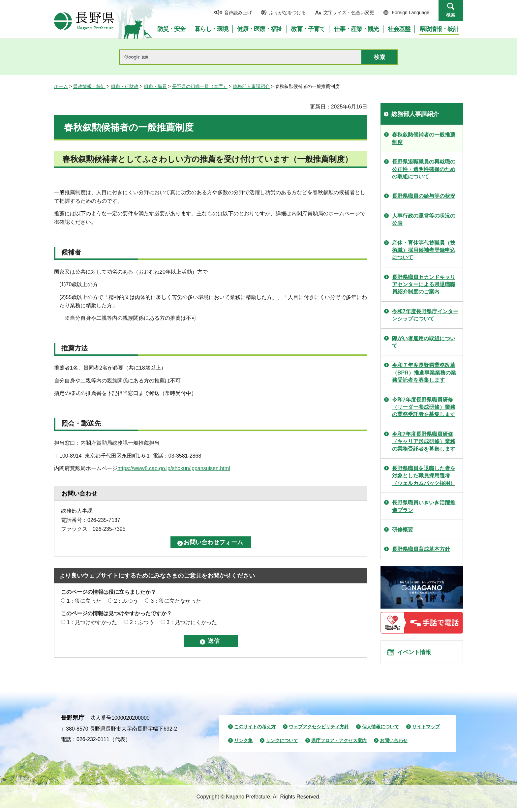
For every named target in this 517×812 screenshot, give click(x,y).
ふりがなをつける (288, 13)
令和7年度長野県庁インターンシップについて (425, 315)
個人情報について (380, 731)
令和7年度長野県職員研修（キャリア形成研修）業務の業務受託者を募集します (424, 441)
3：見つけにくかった (192, 622)
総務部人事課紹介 (251, 86)
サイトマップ (426, 731)
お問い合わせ (394, 744)
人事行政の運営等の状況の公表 (424, 219)
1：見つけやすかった (92, 622)
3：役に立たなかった (176, 601)
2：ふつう (126, 601)
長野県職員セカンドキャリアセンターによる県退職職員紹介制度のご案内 (424, 285)
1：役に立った (84, 601)
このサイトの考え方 (255, 731)
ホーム (61, 86)
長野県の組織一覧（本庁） (200, 86)
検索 (451, 15)
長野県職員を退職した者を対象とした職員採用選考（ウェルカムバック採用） (424, 476)
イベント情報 (417, 654)
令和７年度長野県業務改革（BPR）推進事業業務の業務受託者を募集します (424, 373)
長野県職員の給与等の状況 (424, 196)
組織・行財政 (125, 86)
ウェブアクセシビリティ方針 (319, 731)
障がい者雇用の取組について (424, 342)
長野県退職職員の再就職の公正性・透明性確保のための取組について (424, 169)
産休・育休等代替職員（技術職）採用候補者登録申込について (424, 250)
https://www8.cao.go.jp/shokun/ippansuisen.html (174, 468)
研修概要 (403, 530)
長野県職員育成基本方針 (421, 549)
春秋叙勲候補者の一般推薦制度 (424, 138)
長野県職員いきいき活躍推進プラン (424, 506)
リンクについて (282, 744)
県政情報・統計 (89, 86)
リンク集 (243, 744)
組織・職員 (155, 86)
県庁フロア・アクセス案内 (339, 744)
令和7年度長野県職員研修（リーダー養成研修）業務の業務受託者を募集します (424, 407)
